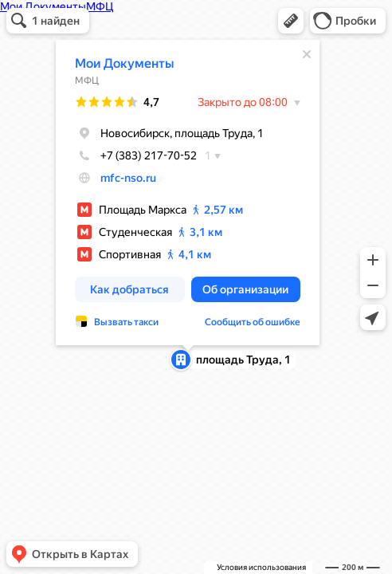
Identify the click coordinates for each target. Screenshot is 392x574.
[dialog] (188, 193)
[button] (291, 21)
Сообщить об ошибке (253, 322)
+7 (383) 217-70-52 (136, 155)
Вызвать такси (126, 322)
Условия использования (261, 567)
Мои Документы (124, 63)
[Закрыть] (307, 54)
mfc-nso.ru (128, 178)
